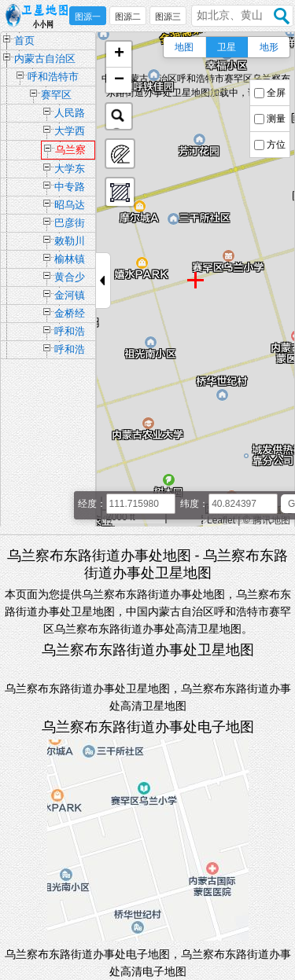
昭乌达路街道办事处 (70, 206)
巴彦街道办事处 (70, 224)
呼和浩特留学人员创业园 (70, 351)
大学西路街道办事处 (70, 132)
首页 (24, 40)
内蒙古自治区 (45, 59)
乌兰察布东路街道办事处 (70, 152)
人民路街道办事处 (70, 114)
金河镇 (70, 295)
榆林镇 (70, 259)
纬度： (194, 504)
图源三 (168, 17)
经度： (92, 504)
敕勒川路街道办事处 (70, 242)
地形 (269, 47)
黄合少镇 (70, 279)
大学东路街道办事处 (70, 170)
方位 (276, 145)
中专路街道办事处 (70, 188)
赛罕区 (56, 95)
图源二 (128, 17)
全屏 (276, 93)
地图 (184, 47)
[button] (119, 55)
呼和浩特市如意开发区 (70, 333)
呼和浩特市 (53, 77)
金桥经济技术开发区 (70, 315)
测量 (276, 119)
